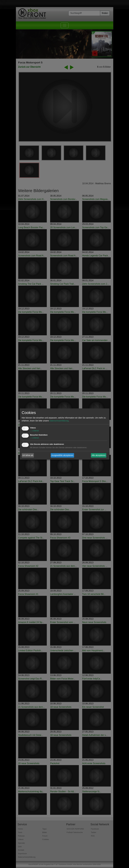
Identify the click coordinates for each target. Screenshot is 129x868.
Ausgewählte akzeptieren (62, 455)
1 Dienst (34, 431)
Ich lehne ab (28, 455)
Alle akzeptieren (99, 455)
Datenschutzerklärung (59, 421)
